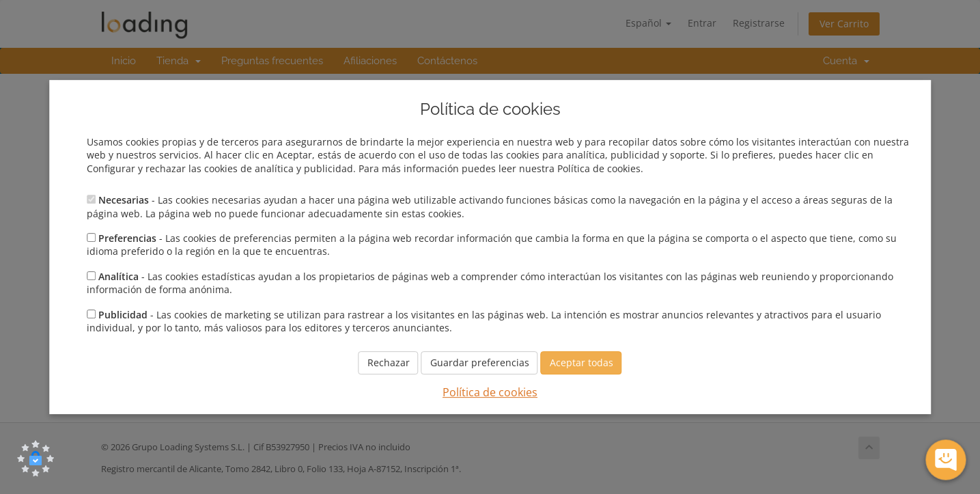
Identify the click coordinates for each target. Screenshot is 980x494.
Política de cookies (490, 393)
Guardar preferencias (480, 363)
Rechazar (389, 363)
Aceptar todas (582, 363)
